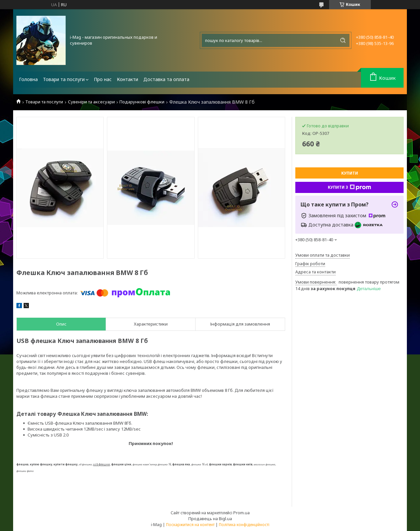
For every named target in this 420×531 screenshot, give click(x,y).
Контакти (127, 79)
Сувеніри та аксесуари (91, 102)
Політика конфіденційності (244, 525)
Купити (350, 173)
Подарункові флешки (142, 102)
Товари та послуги (64, 79)
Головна (28, 79)
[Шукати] (343, 40)
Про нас (103, 79)
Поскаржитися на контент (190, 525)
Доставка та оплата (166, 79)
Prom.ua (241, 513)
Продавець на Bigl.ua (210, 519)
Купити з (349, 187)
